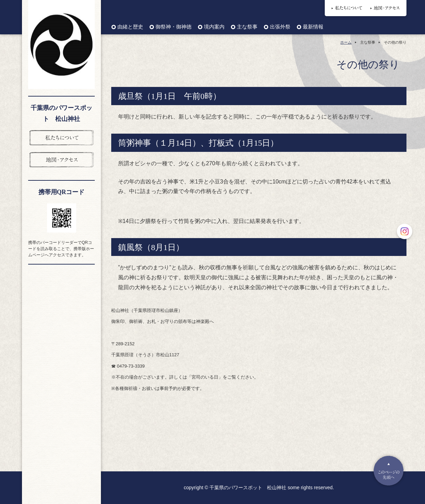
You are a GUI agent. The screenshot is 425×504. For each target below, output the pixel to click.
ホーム (346, 42)
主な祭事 (247, 27)
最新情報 (313, 27)
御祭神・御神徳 (174, 27)
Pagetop (389, 471)
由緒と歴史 (130, 27)
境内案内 (214, 27)
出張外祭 (280, 27)
